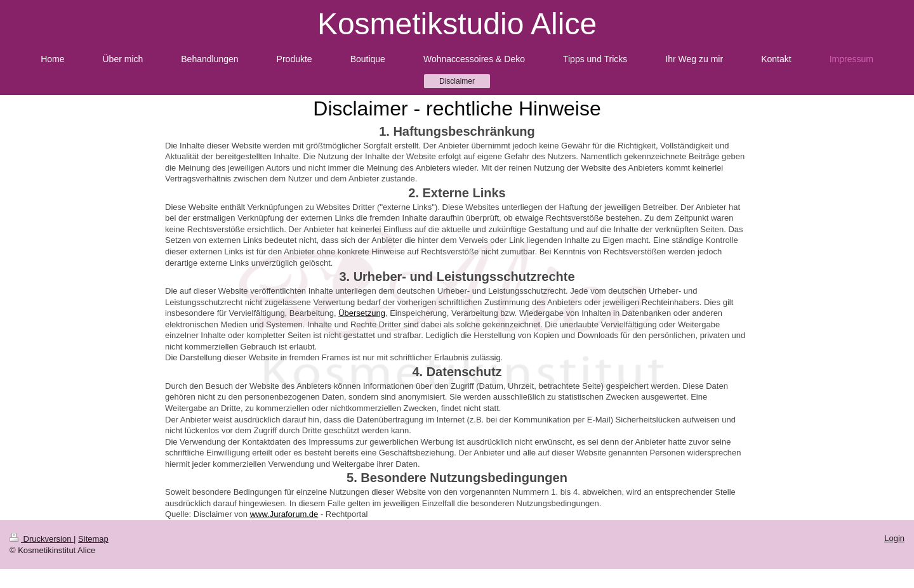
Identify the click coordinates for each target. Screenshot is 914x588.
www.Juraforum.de (284, 514)
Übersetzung (362, 313)
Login (894, 538)
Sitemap (93, 539)
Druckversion (42, 539)
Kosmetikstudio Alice (457, 24)
